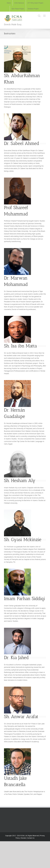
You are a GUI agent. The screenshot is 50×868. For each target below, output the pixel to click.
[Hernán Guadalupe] (17, 381)
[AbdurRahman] (17, 46)
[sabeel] (17, 114)
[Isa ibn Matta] (17, 317)
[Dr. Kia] (17, 628)
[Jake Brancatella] (17, 749)
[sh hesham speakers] (17, 451)
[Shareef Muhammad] (17, 178)
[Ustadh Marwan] (17, 249)
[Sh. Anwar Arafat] (17, 687)
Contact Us (31, 838)
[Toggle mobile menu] (45, 16)
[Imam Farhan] (17, 569)
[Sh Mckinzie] (17, 510)
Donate (23, 838)
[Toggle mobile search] (39, 16)
